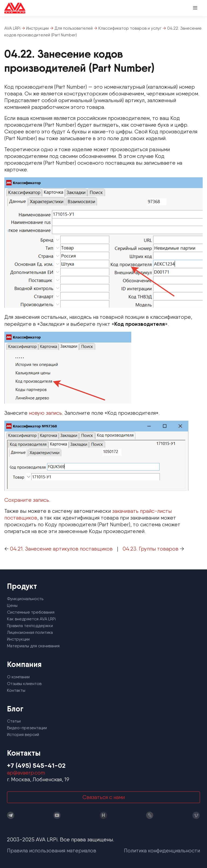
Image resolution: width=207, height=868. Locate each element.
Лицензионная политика (30, 632)
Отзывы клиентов (24, 684)
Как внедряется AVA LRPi (31, 619)
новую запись (45, 413)
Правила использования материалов (52, 850)
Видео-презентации (27, 728)
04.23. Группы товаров (151, 549)
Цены (12, 605)
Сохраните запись (27, 500)
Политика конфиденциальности (162, 850)
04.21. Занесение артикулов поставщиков (61, 549)
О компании (18, 677)
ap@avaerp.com (26, 773)
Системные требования (31, 612)
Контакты (16, 690)
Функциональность (25, 599)
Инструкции (18, 639)
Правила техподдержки (30, 626)
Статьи (14, 721)
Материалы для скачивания (33, 646)
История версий (23, 734)
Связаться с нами (104, 797)
